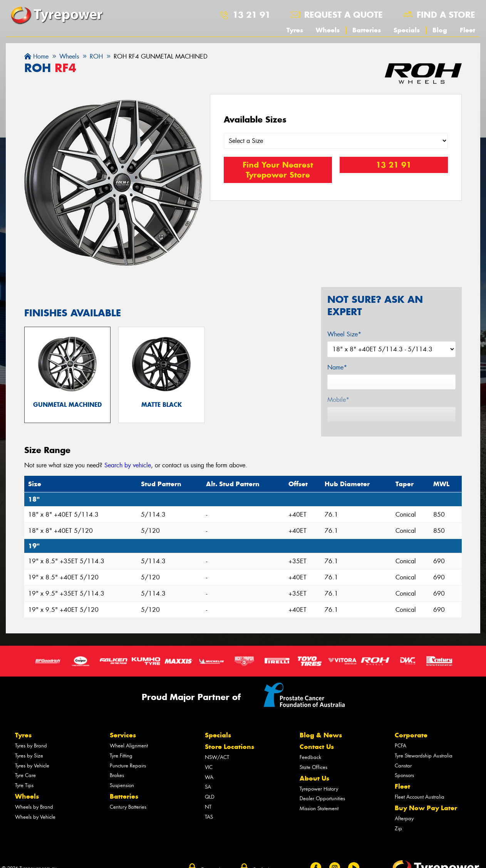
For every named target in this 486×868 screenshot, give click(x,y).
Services (123, 739)
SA (208, 791)
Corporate (411, 739)
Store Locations (230, 750)
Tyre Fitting (121, 759)
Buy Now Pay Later (426, 812)
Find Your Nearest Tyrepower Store (278, 170)
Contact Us (317, 750)
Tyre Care (25, 779)
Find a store (446, 15)
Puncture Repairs (128, 769)
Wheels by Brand (34, 811)
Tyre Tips (24, 789)
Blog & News (321, 739)
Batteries (367, 30)
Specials (407, 30)
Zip (398, 832)
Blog (440, 30)
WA (209, 781)
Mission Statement (319, 812)
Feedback (310, 761)
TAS (209, 820)
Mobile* (338, 400)
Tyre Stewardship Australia (424, 759)
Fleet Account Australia (420, 801)
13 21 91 (251, 15)
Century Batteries (128, 811)
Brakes (117, 779)
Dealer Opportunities (322, 802)
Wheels (328, 30)
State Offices (313, 771)
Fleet (468, 30)
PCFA (401, 750)
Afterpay (404, 822)
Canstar (403, 769)
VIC (209, 771)
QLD (210, 801)
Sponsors (404, 779)
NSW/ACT (217, 761)
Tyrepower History (319, 792)
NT (208, 811)
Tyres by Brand (31, 750)
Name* (337, 367)
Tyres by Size (29, 759)
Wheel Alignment (129, 750)
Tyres (295, 30)
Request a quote (344, 15)
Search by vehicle (128, 469)
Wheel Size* (344, 334)
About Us (314, 782)
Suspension (122, 789)
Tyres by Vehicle (32, 769)
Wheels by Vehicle (35, 820)
